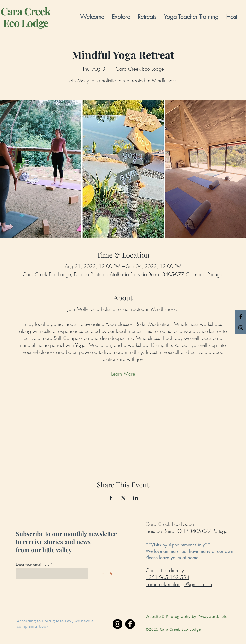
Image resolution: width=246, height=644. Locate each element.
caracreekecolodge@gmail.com (179, 584)
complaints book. (33, 626)
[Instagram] (118, 624)
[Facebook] (130, 624)
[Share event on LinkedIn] (135, 498)
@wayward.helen (214, 616)
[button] (121, 17)
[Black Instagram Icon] (241, 328)
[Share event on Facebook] (111, 498)
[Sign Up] (107, 573)
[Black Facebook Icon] (241, 316)
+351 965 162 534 (167, 577)
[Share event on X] (123, 498)
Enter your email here (33, 564)
